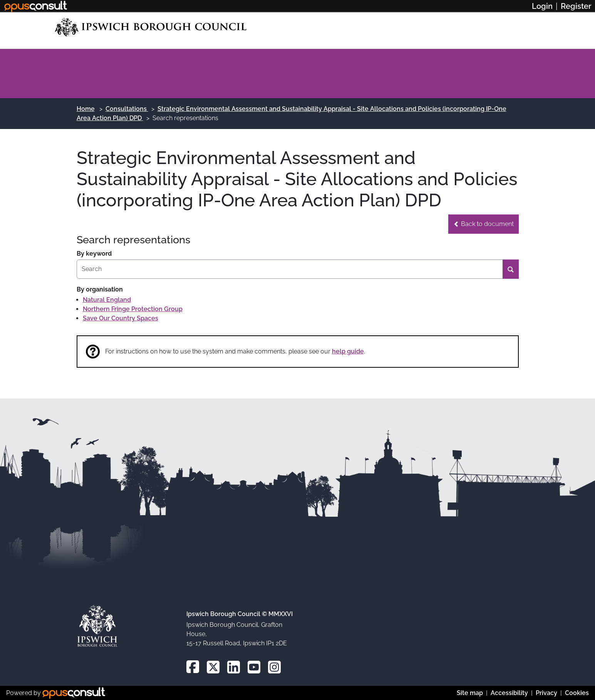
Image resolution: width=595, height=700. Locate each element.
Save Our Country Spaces (121, 318)
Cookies (577, 693)
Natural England (107, 300)
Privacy (546, 693)
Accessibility (509, 693)
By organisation (100, 289)
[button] (484, 224)
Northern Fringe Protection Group (133, 309)
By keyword (94, 254)
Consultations (127, 109)
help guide (348, 351)
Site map (470, 693)
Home (86, 109)
